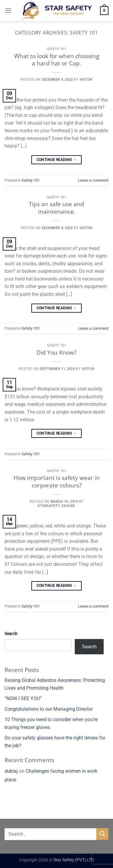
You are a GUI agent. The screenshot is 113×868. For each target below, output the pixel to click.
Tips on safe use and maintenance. (56, 208)
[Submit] (102, 834)
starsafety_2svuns (56, 506)
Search (11, 634)
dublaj (11, 771)
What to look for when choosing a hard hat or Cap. (57, 60)
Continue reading (57, 160)
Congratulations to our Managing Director (49, 709)
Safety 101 (57, 49)
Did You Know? (56, 352)
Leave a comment (93, 180)
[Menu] (8, 10)
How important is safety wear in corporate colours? (57, 481)
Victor (86, 80)
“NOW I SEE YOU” (23, 699)
